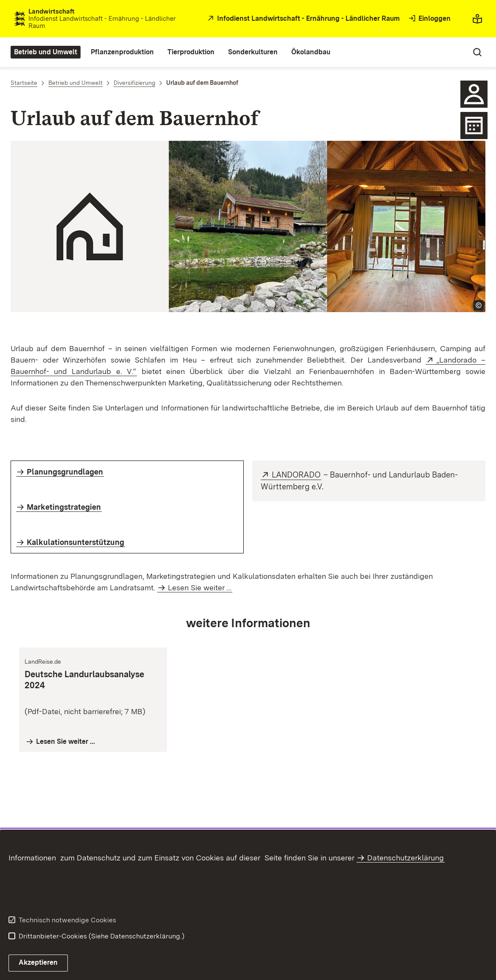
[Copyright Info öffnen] (479, 305)
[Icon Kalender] (474, 126)
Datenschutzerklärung (405, 858)
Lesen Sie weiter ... (200, 588)
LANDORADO (297, 475)
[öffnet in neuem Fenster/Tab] (303, 19)
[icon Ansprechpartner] (474, 94)
